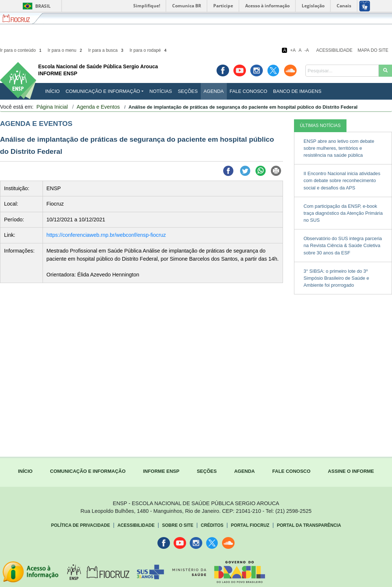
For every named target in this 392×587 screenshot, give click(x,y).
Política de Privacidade (81, 525)
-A (307, 50)
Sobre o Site (177, 525)
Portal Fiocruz (250, 525)
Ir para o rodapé (149, 50)
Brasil (35, 6)
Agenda (214, 91)
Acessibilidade (335, 50)
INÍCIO (52, 91)
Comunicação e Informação (103, 91)
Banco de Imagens (297, 91)
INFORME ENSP (161, 471)
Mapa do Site (373, 50)
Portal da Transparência (309, 525)
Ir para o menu (66, 50)
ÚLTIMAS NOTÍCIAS (320, 126)
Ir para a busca (106, 50)
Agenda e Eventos (98, 107)
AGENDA (244, 471)
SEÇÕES (207, 471)
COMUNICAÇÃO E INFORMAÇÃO (88, 471)
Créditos (212, 525)
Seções (188, 91)
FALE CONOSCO (291, 471)
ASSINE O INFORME (351, 471)
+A (293, 50)
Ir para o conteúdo (21, 50)
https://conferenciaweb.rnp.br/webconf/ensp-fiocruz (106, 235)
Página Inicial (52, 107)
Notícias (161, 91)
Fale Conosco (249, 91)
